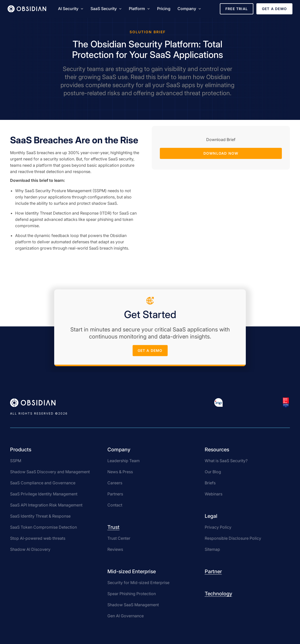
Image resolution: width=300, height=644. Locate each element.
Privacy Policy (218, 527)
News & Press (120, 472)
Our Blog (213, 472)
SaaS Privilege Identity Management (44, 494)
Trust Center (119, 538)
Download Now (221, 153)
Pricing (164, 9)
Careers (115, 483)
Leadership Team (124, 461)
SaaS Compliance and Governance (43, 483)
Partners (115, 494)
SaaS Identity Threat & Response (40, 516)
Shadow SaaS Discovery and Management (50, 472)
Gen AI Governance (126, 616)
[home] (27, 9)
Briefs (210, 483)
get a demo (150, 352)
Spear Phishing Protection (132, 594)
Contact (115, 505)
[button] (71, 9)
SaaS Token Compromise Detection (43, 527)
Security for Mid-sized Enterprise (138, 583)
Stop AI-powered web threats (38, 538)
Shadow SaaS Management (133, 605)
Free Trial (237, 9)
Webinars (214, 494)
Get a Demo (274, 9)
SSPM (16, 461)
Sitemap (212, 549)
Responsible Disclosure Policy (233, 538)
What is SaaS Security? (226, 461)
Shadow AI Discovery (30, 549)
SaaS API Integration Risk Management (46, 505)
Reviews (115, 549)
